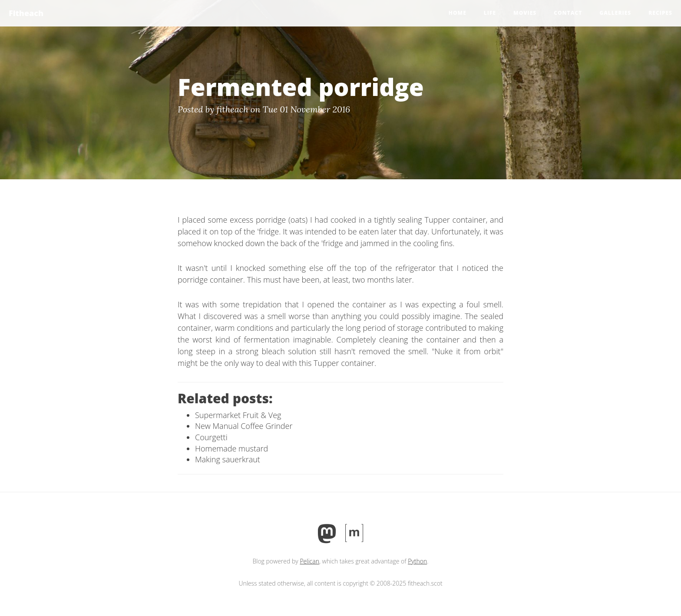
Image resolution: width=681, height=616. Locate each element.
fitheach (233, 109)
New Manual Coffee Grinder (244, 426)
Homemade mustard (231, 448)
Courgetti (211, 437)
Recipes (660, 13)
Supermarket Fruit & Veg (238, 415)
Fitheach (26, 13)
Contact (568, 13)
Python (417, 561)
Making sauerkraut (228, 459)
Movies (525, 13)
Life (490, 13)
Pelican (309, 561)
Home (458, 13)
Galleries (615, 13)
